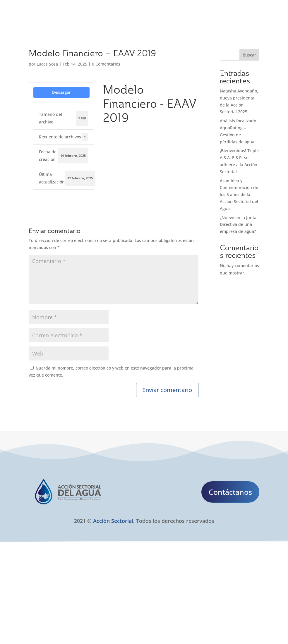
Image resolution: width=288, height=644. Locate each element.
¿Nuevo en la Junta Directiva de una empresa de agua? (238, 225)
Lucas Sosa (47, 64)
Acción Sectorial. (114, 521)
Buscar (249, 55)
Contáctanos (230, 492)
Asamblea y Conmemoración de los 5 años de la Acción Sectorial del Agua (239, 195)
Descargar (61, 92)
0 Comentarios (106, 64)
